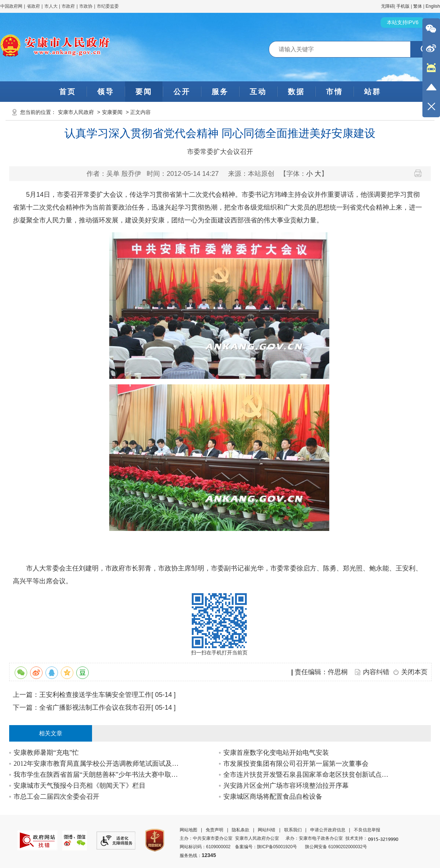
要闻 (144, 92)
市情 (334, 92)
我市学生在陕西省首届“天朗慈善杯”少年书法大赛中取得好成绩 (98, 775)
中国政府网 (11, 6)
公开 (182, 92)
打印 (421, 173)
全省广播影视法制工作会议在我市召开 (95, 708)
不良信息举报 (367, 830)
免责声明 (214, 830)
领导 (106, 92)
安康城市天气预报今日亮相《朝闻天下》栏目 (80, 786)
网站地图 (188, 830)
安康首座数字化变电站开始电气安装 (276, 753)
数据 (296, 92)
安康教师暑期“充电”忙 (46, 753)
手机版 (403, 6)
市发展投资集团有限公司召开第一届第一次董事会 (296, 764)
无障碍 (388, 6)
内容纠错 (376, 672)
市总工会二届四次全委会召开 (56, 797)
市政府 (68, 6)
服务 (220, 92)
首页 (67, 92)
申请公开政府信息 (328, 830)
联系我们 (293, 830)
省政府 (34, 6)
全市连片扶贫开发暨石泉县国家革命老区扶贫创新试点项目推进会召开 (307, 775)
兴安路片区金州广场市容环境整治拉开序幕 (286, 786)
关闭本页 (414, 672)
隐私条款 (241, 830)
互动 (258, 92)
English (433, 6)
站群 (373, 92)
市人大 (51, 6)
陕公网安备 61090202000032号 (336, 847)
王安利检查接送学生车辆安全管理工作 (95, 695)
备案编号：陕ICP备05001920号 (266, 847)
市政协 (86, 6)
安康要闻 (112, 112)
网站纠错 (267, 830)
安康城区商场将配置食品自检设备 (273, 797)
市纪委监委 (108, 6)
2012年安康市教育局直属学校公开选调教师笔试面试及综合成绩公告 (98, 764)
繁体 (418, 6)
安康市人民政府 (76, 112)
